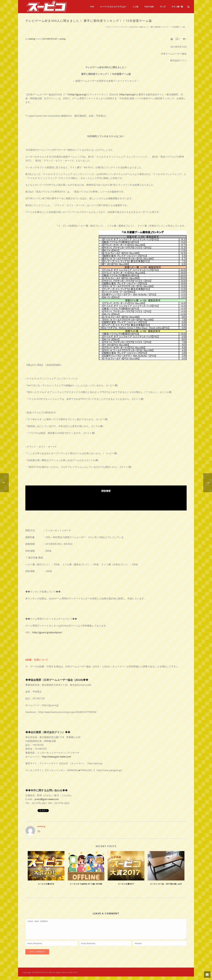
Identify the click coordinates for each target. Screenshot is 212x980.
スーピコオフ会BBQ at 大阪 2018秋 (86, 884)
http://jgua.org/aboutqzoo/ (47, 632)
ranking (32, 39)
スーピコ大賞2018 (46, 884)
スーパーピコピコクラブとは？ (113, 7)
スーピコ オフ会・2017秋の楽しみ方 (166, 884)
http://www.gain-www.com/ (57, 757)
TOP (92, 7)
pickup (116, 27)
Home (108, 27)
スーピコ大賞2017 (126, 884)
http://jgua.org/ (78, 94)
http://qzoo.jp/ (127, 94)
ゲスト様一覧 (177, 7)
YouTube (149, 7)
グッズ (163, 7)
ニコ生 (136, 7)
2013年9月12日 (50, 39)
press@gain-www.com (47, 799)
